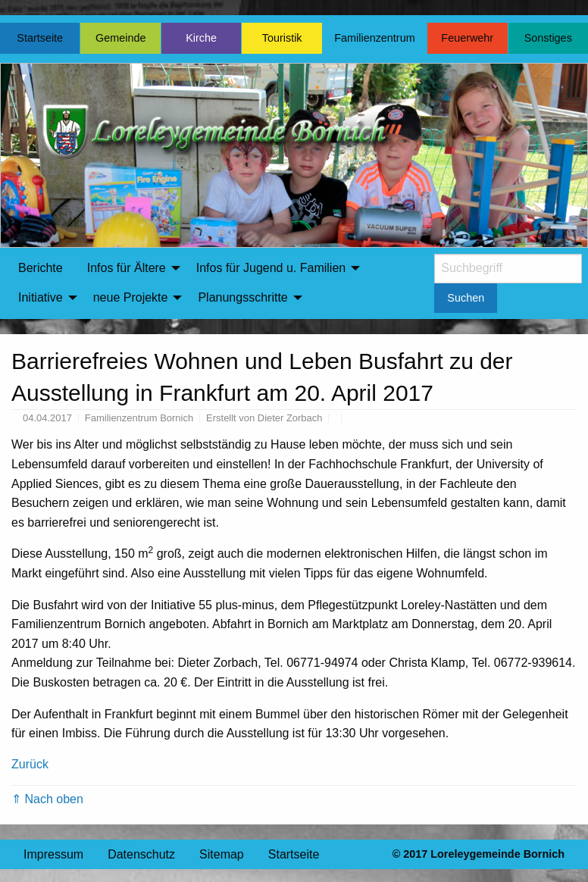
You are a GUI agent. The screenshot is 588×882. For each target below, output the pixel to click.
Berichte (41, 268)
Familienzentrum (374, 38)
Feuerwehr (467, 38)
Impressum (53, 854)
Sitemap (222, 854)
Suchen (466, 298)
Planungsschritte (242, 297)
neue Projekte (131, 297)
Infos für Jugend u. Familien (271, 268)
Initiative (41, 297)
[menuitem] (41, 268)
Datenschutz (141, 854)
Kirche (201, 38)
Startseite (40, 38)
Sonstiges (548, 38)
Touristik (282, 38)
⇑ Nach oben (47, 799)
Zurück (30, 764)
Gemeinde (120, 38)
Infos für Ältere (127, 268)
